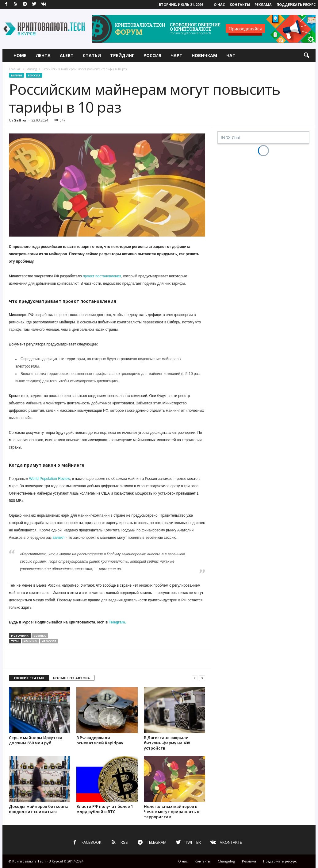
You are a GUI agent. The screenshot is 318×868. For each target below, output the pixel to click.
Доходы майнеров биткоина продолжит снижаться (39, 809)
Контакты (240, 4)
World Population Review (50, 479)
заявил (58, 538)
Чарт (176, 55)
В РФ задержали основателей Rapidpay (100, 740)
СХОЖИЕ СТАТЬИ (29, 678)
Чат (231, 55)
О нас (219, 4)
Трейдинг (122, 55)
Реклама (263, 4)
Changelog (226, 861)
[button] (306, 56)
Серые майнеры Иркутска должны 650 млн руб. (36, 740)
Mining (32, 69)
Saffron (21, 120)
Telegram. (117, 622)
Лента (43, 55)
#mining (30, 641)
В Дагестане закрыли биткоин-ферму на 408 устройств (167, 743)
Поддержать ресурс (296, 4)
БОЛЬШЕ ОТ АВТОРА (71, 678)
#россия (49, 641)
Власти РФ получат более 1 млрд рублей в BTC (105, 809)
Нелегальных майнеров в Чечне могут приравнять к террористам (171, 812)
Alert (67, 55)
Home (20, 55)
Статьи (92, 55)
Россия (152, 55)
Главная (15, 69)
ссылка (40, 636)
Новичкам (204, 55)
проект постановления (102, 276)
